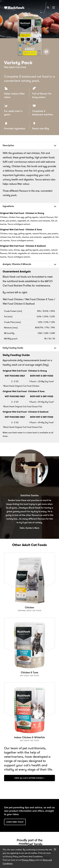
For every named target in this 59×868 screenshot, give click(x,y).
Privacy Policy (28, 860)
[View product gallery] (46, 52)
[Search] (48, 7)
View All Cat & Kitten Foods (29, 778)
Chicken (29, 607)
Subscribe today (15, 822)
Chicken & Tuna (29, 673)
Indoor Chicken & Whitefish (29, 737)
